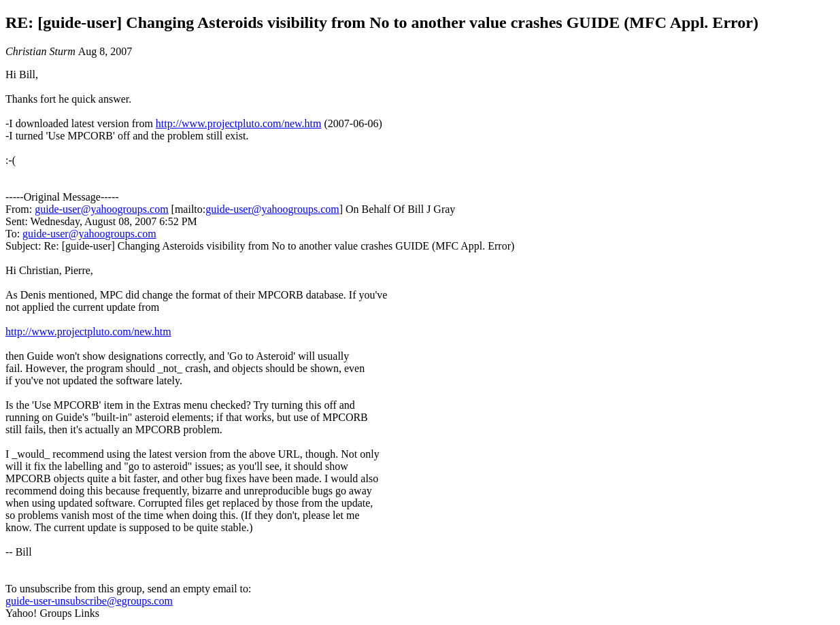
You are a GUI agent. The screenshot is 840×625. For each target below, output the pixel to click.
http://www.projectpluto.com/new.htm (239, 123)
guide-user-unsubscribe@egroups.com (89, 601)
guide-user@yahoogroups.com (101, 209)
